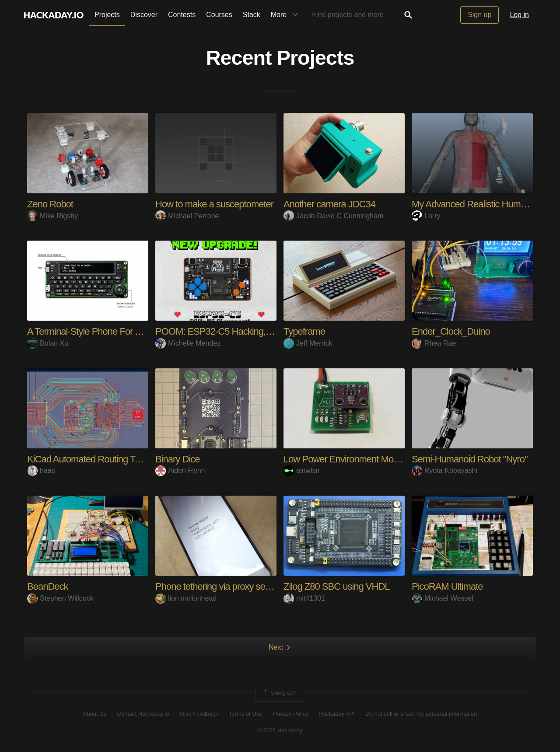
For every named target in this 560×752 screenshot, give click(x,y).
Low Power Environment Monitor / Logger (364, 459)
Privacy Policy (291, 714)
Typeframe (304, 331)
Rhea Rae (434, 343)
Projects (107, 15)
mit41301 (304, 598)
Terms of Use (246, 714)
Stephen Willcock (60, 598)
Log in (519, 15)
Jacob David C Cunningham (333, 216)
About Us (95, 714)
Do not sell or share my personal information (421, 714)
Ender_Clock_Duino (451, 331)
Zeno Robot (50, 204)
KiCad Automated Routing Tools (89, 459)
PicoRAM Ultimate (447, 586)
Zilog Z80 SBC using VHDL (337, 586)
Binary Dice (177, 459)
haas (41, 470)
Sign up (479, 15)
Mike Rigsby (52, 216)
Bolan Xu (48, 343)
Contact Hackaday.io (143, 714)
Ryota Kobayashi (444, 470)
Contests (182, 15)
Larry (426, 216)
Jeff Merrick (308, 343)
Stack (252, 15)
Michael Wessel (443, 598)
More (287, 15)
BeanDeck (48, 586)
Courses (219, 15)
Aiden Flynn (180, 470)
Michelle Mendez (188, 343)
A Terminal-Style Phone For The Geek (100, 331)
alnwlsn (301, 470)
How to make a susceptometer (214, 204)
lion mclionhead (186, 598)
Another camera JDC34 (329, 204)
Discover (144, 15)
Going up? (280, 693)
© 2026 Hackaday (280, 730)
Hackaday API (337, 714)
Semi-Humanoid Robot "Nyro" (470, 459)
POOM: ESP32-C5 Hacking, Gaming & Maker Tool (254, 331)
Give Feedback (199, 714)
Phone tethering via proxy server (218, 586)
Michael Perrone (187, 216)
